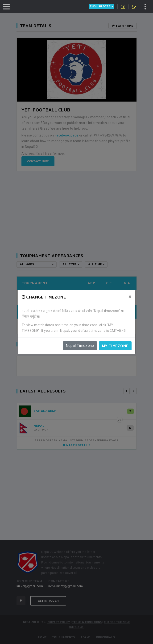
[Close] (130, 297)
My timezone (115, 346)
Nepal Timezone (80, 346)
